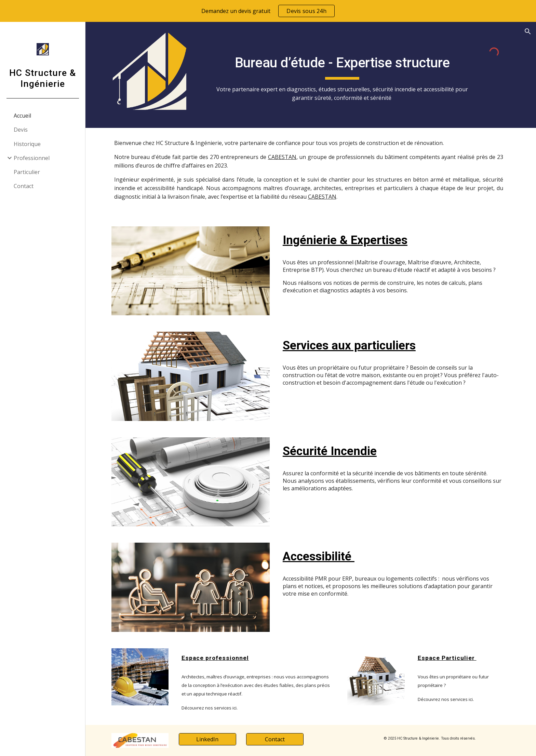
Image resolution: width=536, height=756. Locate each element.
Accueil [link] (22, 116)
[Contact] (277, 739)
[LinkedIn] (210, 739)
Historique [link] (27, 144)
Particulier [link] (27, 172)
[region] (268, 11)
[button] (528, 31)
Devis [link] (21, 130)
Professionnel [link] (32, 158)
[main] (345, 75)
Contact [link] (24, 186)
